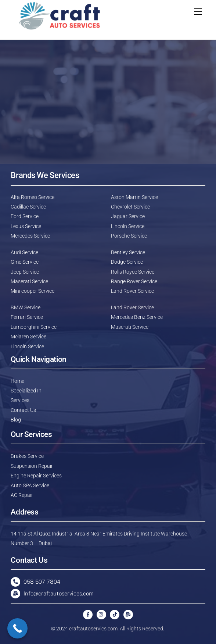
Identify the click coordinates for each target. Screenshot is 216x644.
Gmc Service (25, 262)
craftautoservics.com (93, 629)
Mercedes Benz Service (137, 317)
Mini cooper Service (33, 291)
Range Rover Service (134, 281)
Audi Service (24, 252)
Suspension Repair (32, 466)
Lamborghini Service (34, 327)
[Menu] (198, 12)
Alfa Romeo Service (33, 197)
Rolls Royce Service (133, 272)
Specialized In (26, 391)
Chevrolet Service (130, 207)
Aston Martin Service (134, 197)
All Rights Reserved (141, 629)
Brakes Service (27, 456)
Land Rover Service (132, 291)
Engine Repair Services (36, 476)
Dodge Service (127, 262)
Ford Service (25, 216)
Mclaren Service (28, 337)
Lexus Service (26, 226)
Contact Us (23, 410)
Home (17, 381)
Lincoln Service (128, 226)
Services (20, 400)
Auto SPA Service (30, 485)
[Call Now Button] (17, 628)
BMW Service (26, 307)
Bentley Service (128, 252)
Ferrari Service (27, 317)
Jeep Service (25, 272)
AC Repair (22, 495)
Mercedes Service (30, 236)
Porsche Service (129, 236)
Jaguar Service (128, 216)
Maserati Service (29, 281)
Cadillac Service (28, 207)
